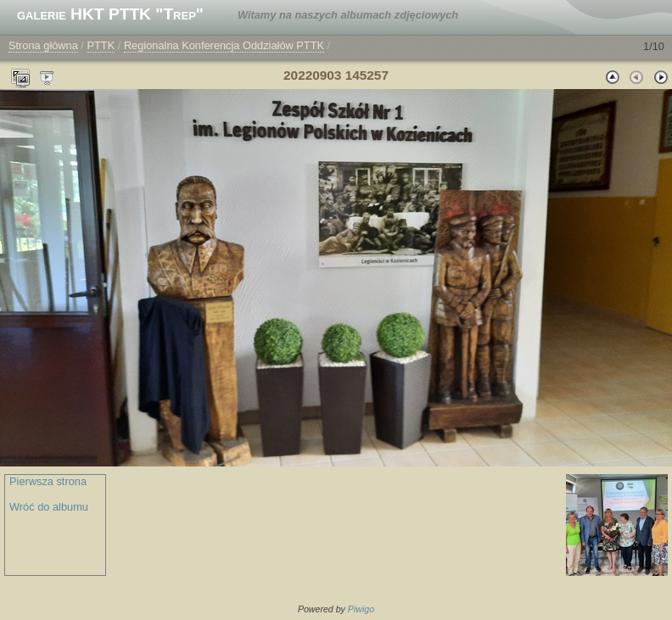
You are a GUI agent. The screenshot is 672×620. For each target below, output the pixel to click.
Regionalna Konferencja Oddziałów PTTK (224, 45)
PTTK (101, 45)
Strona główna (43, 45)
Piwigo (361, 609)
